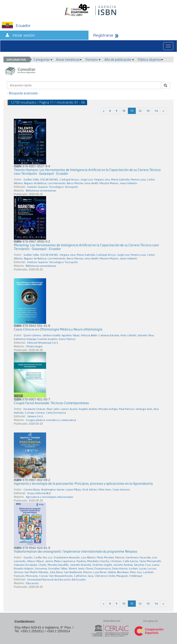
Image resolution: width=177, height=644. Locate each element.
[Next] (163, 111)
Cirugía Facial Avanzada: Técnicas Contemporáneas (51, 403)
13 (148, 111)
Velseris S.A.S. (35, 416)
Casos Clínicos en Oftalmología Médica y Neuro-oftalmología (58, 329)
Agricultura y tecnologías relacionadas (49, 497)
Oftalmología (34, 346)
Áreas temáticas (69, 60)
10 (124, 111)
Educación (32, 583)
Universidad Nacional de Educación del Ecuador (57, 580)
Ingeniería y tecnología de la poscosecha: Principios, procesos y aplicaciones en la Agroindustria (83, 484)
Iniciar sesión (24, 35)
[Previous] (104, 111)
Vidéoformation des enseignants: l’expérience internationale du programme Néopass (76, 551)
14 (156, 111)
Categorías (43, 60)
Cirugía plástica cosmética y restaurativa (51, 420)
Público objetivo (150, 60)
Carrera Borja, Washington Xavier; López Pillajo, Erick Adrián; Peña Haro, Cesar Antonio (77, 490)
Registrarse (103, 35)
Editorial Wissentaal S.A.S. (43, 343)
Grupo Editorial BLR (39, 493)
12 (140, 111)
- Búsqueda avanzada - (23, 93)
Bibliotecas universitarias (41, 191)
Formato (93, 60)
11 (132, 111)
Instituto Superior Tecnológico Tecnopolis (52, 187)
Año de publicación (119, 60)
